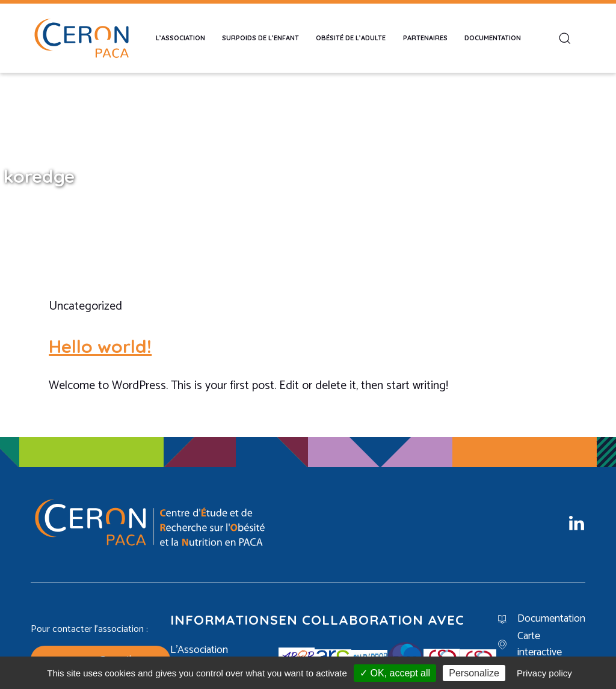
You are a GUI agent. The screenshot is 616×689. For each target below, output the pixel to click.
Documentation (493, 38)
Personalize (474, 673)
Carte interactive (540, 645)
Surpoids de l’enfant (260, 38)
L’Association (180, 38)
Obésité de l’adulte (351, 38)
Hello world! (100, 346)
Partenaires (425, 38)
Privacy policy (544, 673)
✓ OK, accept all (395, 673)
